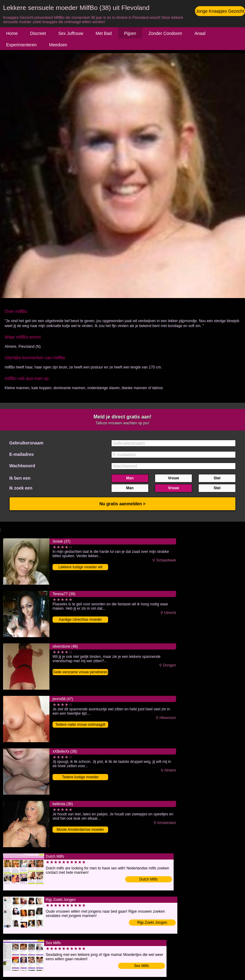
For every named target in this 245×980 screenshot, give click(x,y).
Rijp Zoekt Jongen (152, 923)
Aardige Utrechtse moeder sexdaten (80, 620)
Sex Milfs (142, 966)
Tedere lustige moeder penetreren (80, 778)
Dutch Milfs (148, 879)
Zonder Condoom (165, 33)
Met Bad (103, 33)
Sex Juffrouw (71, 33)
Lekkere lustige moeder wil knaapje (80, 568)
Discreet (38, 33)
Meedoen (58, 45)
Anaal (200, 33)
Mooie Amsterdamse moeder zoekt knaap (80, 830)
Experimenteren (21, 45)
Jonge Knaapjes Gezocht (220, 11)
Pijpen (130, 33)
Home (12, 33)
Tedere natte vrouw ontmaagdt (80, 725)
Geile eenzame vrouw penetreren (80, 672)
